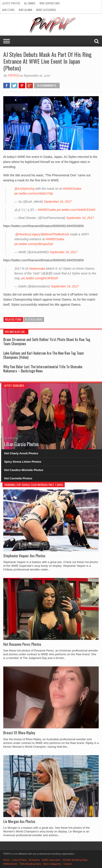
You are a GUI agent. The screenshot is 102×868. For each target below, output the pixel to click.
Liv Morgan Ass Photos (19, 821)
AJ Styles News (34, 319)
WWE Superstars (50, 3)
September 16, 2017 (58, 202)
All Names (30, 3)
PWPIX (13, 76)
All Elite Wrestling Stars (75, 860)
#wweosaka (37, 269)
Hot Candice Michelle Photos (24, 470)
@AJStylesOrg (25, 189)
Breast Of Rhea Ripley (19, 733)
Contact (68, 864)
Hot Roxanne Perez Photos (22, 644)
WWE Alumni (25, 10)
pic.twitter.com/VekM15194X (76, 210)
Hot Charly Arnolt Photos (21, 453)
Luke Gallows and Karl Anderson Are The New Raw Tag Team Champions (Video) (44, 355)
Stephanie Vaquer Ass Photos (24, 556)
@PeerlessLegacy (28, 234)
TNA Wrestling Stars (30, 864)
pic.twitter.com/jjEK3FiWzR (40, 278)
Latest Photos (11, 3)
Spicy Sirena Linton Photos (23, 462)
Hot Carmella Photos (18, 478)
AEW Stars (8, 10)
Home (6, 860)
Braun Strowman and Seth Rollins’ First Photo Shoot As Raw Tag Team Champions (47, 342)
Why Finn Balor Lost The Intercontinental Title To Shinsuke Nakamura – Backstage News (43, 369)
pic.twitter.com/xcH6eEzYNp (34, 193)
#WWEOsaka (72, 189)
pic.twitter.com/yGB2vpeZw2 (34, 244)
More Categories (46, 10)
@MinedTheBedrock (55, 234)
